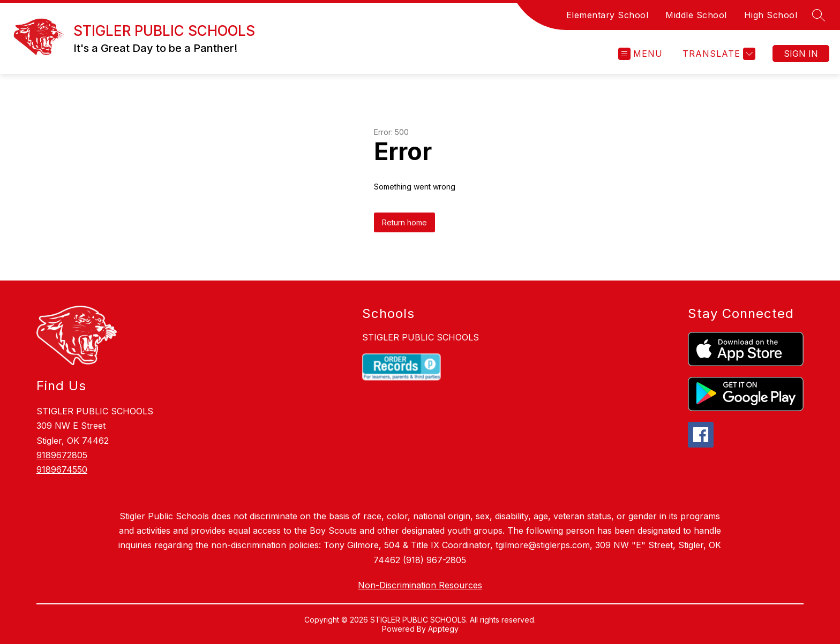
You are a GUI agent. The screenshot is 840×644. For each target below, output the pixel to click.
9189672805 (62, 455)
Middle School (696, 15)
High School (771, 15)
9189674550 (62, 469)
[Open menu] (640, 54)
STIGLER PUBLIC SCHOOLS (421, 337)
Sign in (801, 54)
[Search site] (819, 15)
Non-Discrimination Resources (420, 585)
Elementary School (607, 15)
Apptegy (443, 629)
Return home (404, 222)
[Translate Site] (718, 54)
